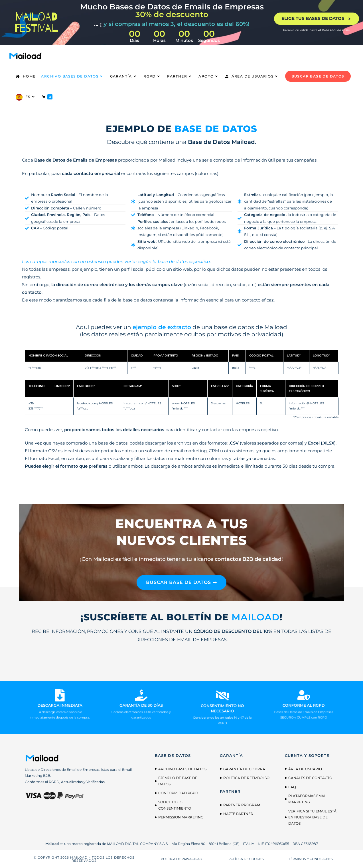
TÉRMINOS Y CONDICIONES (311, 859)
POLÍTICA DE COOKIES (246, 859)
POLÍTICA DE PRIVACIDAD (181, 859)
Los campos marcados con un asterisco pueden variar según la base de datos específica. (116, 261)
